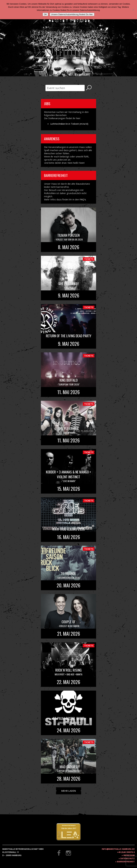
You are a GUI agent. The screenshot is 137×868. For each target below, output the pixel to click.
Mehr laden (69, 791)
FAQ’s (83, 199)
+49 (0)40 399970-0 (126, 852)
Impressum (129, 855)
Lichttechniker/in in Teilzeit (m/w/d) (69, 124)
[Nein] (133, 10)
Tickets (89, 259)
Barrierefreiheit (126, 862)
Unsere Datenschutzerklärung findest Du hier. (72, 14)
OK (45, 14)
